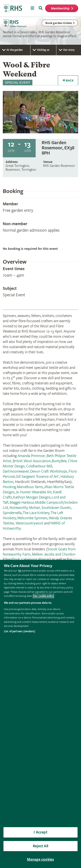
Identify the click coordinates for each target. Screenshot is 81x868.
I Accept (40, 832)
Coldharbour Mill (39, 466)
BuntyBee (59, 461)
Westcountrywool (29, 523)
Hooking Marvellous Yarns (23, 487)
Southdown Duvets (56, 508)
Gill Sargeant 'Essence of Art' (37, 477)
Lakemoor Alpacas (36, 560)
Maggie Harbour (22, 502)
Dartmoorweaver (16, 471)
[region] (40, 714)
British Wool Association (32, 461)
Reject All (40, 846)
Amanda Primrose (32, 456)
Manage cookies (41, 859)
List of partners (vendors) (20, 631)
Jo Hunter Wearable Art (34, 492)
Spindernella (12, 513)
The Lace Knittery (36, 513)
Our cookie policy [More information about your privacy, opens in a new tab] (43, 596)
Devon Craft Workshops (49, 471)
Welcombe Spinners (32, 518)
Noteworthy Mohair (25, 508)
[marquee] (40, 31)
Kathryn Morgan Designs (32, 497)
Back (68, 80)
